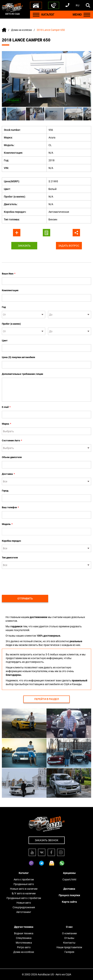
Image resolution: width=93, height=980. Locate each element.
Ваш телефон (10, 507)
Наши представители (69, 947)
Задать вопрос (69, 246)
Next (85, 79)
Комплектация (10, 290)
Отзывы (69, 938)
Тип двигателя (10, 558)
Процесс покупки (69, 895)
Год (4, 307)
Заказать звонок (47, 840)
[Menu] (36, 15)
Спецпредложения (24, 907)
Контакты (69, 943)
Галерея (69, 952)
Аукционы (69, 873)
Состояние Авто (12, 441)
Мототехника (24, 943)
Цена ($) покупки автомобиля (18, 357)
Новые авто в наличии (24, 889)
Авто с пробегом (24, 879)
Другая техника (24, 927)
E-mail (6, 407)
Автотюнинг (24, 912)
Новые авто (24, 903)
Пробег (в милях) (11, 324)
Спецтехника (24, 938)
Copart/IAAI (69, 879)
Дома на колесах (21, 30)
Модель (7, 524)
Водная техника (24, 933)
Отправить (25, 599)
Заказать (24, 246)
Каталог (24, 873)
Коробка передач (11, 541)
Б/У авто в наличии (24, 893)
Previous (8, 79)
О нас (69, 927)
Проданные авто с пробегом (24, 898)
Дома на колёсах (24, 952)
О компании (69, 933)
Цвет (5, 341)
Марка (6, 424)
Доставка (8, 474)
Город (5, 491)
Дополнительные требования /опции (22, 374)
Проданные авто (24, 884)
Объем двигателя (12, 457)
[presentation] (30, 580)
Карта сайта (69, 902)
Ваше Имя (9, 274)
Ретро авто (24, 947)
